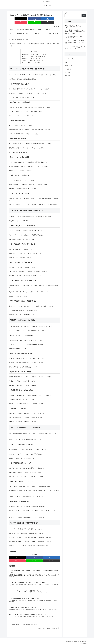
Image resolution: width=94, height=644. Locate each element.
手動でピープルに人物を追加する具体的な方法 (34, 53)
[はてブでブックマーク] (30, 19)
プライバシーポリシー (82, 640)
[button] (56, 19)
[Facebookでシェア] (21, 19)
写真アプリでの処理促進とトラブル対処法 (33, 57)
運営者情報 (67, 640)
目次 (32, 48)
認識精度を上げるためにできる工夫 (32, 55)
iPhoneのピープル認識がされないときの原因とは (35, 51)
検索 (66, 13)
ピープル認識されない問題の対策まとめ (33, 59)
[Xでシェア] (13, 19)
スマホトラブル (12, 548)
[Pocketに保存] (39, 19)
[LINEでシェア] (47, 19)
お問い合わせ (73, 640)
